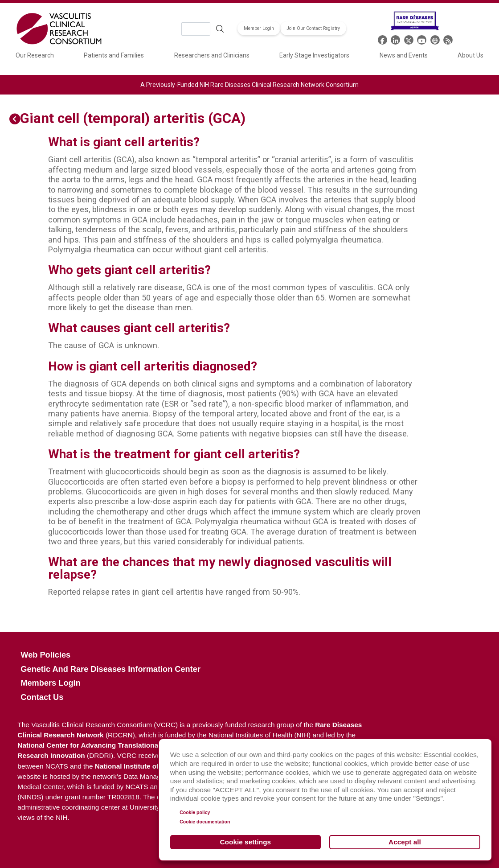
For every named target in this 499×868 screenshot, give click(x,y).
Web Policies (45, 655)
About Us (470, 55)
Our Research (35, 55)
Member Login (259, 28)
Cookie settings (246, 842)
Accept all (405, 842)
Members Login (50, 683)
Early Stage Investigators (314, 55)
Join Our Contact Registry (313, 28)
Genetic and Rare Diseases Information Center (110, 669)
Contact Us (42, 697)
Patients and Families (114, 55)
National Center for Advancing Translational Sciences (104, 745)
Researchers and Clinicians (212, 55)
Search (220, 29)
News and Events (404, 55)
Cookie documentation (205, 822)
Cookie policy (195, 812)
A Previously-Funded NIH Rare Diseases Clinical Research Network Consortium (250, 85)
